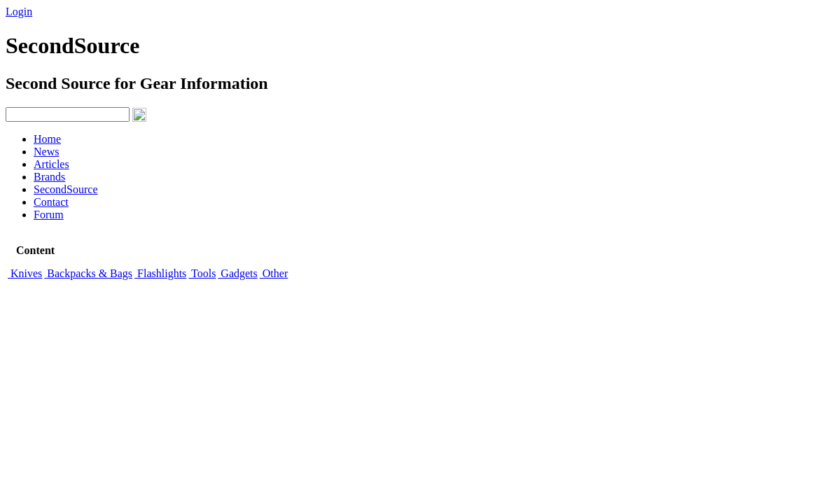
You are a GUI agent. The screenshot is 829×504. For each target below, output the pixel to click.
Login (19, 12)
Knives (25, 273)
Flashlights (160, 273)
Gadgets (237, 273)
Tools (202, 273)
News (46, 152)
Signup (56, 12)
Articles (51, 164)
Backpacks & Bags (88, 273)
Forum (49, 215)
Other (274, 273)
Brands (49, 177)
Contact (51, 202)
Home (47, 139)
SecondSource (66, 189)
